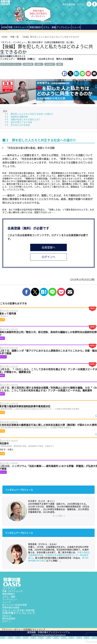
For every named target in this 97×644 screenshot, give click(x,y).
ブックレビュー (64, 27)
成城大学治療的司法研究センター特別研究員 (58, 557)
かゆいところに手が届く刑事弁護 (18, 610)
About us (7, 616)
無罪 (60, 64)
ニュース (7, 602)
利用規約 (28, 630)
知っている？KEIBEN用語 (14, 605)
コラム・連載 (9, 597)
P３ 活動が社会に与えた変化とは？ (23, 119)
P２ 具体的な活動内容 (16, 117)
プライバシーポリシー (12, 630)
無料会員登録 (69, 4)
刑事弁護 (28, 64)
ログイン (81, 4)
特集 (19, 27)
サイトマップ (39, 630)
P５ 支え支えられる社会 (17, 125)
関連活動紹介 (36, 27)
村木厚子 (50, 64)
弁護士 (39, 64)
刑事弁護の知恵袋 (11, 608)
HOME (5, 27)
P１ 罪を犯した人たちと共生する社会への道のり (29, 114)
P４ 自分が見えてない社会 (19, 122)
